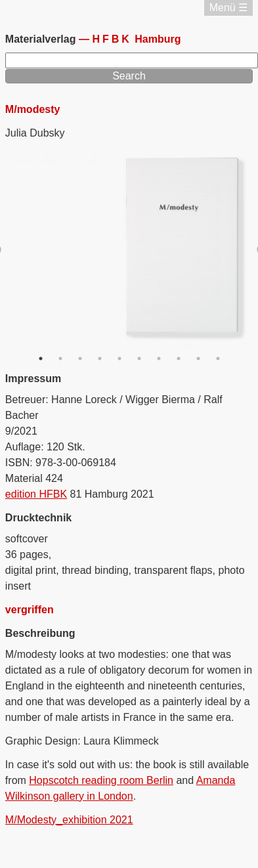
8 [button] (179, 358)
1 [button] (41, 358)
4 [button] (100, 358)
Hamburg (136, 39)
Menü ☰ (228, 8)
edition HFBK (36, 494)
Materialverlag (42, 39)
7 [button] (159, 358)
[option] (129, 250)
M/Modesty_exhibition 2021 (69, 820)
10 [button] (218, 358)
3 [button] (80, 358)
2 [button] (60, 358)
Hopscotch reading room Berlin (101, 780)
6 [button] (139, 358)
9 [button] (198, 358)
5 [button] (119, 358)
